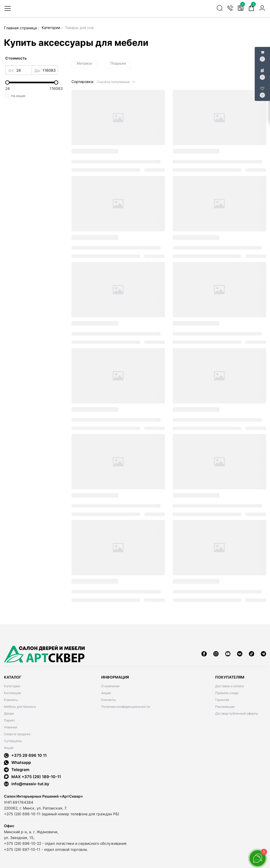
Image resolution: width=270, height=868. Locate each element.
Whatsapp (17, 762)
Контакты (109, 700)
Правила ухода (227, 693)
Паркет (9, 720)
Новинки (11, 727)
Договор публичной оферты (237, 713)
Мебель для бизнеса (20, 707)
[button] (116, 82)
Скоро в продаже (17, 734)
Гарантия (222, 700)
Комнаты (11, 700)
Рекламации (225, 707)
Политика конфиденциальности (126, 707)
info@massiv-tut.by (30, 784)
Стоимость (16, 58)
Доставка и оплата (230, 686)
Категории (12, 686)
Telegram (17, 770)
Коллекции (12, 693)
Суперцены (13, 741)
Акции (9, 748)
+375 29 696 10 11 (25, 755)
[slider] (32, 82)
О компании (110, 686)
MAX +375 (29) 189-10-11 (32, 777)
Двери (9, 713)
